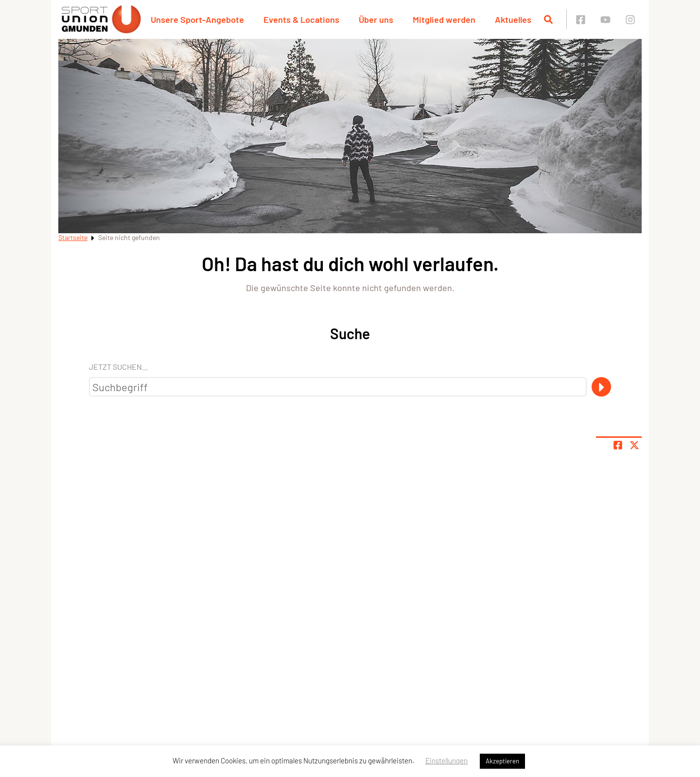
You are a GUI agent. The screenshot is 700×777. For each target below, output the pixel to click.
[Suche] (601, 387)
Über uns (376, 19)
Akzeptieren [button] (502, 761)
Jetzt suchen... (118, 367)
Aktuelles (513, 19)
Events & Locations (301, 19)
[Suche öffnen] (548, 19)
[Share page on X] (634, 445)
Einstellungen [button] (446, 760)
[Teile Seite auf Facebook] (618, 445)
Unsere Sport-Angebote (197, 19)
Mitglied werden (444, 19)
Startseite (73, 237)
